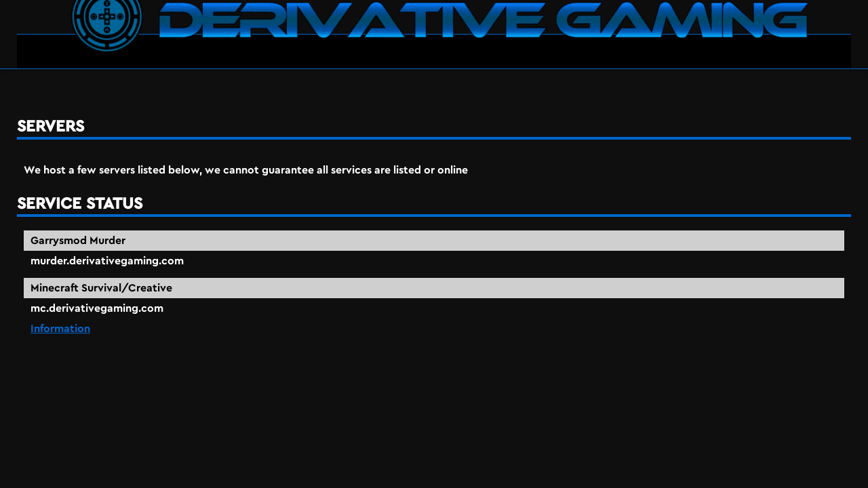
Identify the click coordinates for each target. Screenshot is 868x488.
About (820, 34)
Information (545, 312)
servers (83, 87)
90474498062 (841, 480)
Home (714, 34)
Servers (766, 34)
